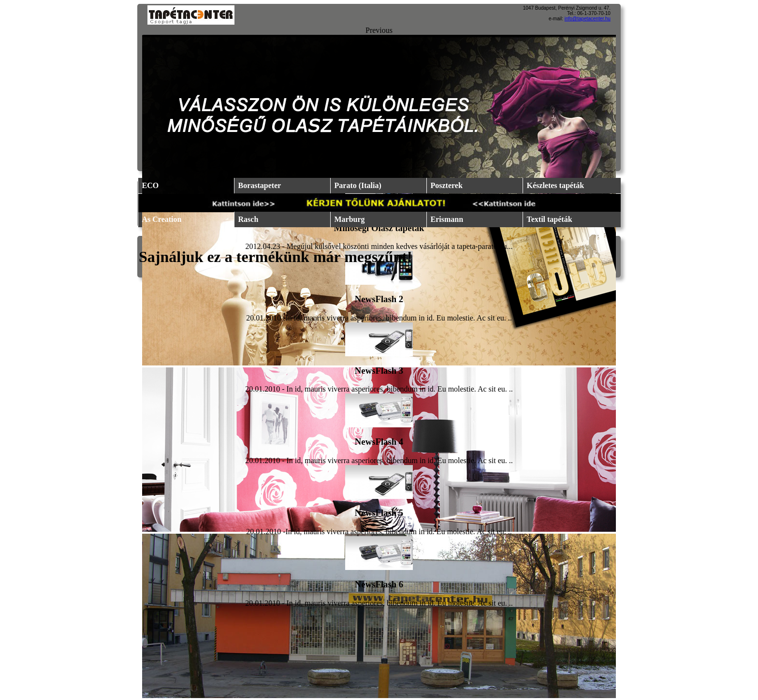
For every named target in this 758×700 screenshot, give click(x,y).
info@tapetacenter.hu (588, 19)
